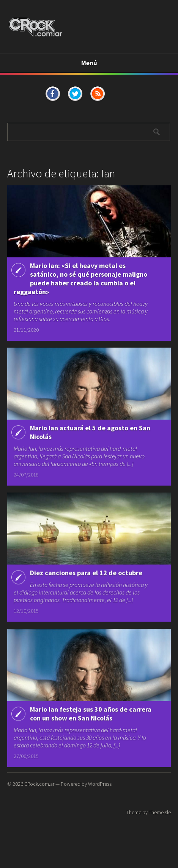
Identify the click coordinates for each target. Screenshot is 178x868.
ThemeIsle (160, 812)
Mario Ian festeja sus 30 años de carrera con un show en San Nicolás (91, 717)
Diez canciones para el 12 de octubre (86, 574)
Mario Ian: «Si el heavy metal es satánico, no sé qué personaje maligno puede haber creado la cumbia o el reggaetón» (80, 279)
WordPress (100, 784)
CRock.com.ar (39, 784)
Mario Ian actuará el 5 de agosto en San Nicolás (90, 433)
